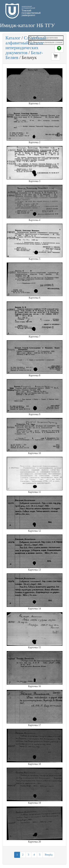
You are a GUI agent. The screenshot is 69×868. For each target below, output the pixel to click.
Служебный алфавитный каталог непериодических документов (26, 45)
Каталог (13, 38)
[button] (56, 57)
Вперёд (49, 855)
